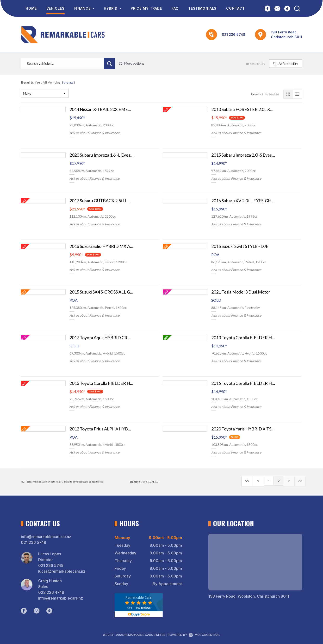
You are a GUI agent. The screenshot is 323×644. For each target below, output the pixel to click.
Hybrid (112, 8)
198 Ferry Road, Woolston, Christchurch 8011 (249, 596)
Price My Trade (146, 8)
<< (253, 481)
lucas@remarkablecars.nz (62, 571)
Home (31, 8)
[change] (69, 83)
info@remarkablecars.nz (61, 598)
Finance (84, 8)
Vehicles (56, 8)
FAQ (175, 8)
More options (132, 63)
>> (301, 481)
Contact (235, 8)
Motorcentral (205, 635)
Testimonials (202, 8)
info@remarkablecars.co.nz (46, 537)
